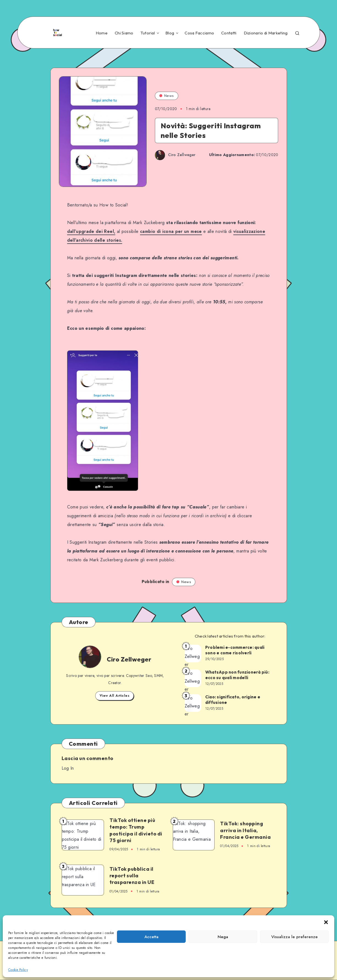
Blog (170, 33)
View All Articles (115, 696)
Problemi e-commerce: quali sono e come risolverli (235, 650)
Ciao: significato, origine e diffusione (233, 700)
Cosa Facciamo (199, 33)
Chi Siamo (124, 33)
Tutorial (148, 33)
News (167, 96)
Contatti (229, 33)
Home (102, 33)
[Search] (297, 32)
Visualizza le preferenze (294, 937)
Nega (223, 937)
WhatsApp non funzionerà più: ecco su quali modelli (237, 675)
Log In (68, 768)
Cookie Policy (18, 970)
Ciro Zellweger (129, 659)
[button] (326, 922)
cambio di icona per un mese (171, 231)
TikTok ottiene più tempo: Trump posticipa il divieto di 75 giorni (136, 830)
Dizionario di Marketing (266, 33)
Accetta (151, 937)
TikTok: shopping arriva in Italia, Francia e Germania (245, 830)
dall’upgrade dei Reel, (91, 231)
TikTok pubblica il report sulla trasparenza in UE (132, 876)
